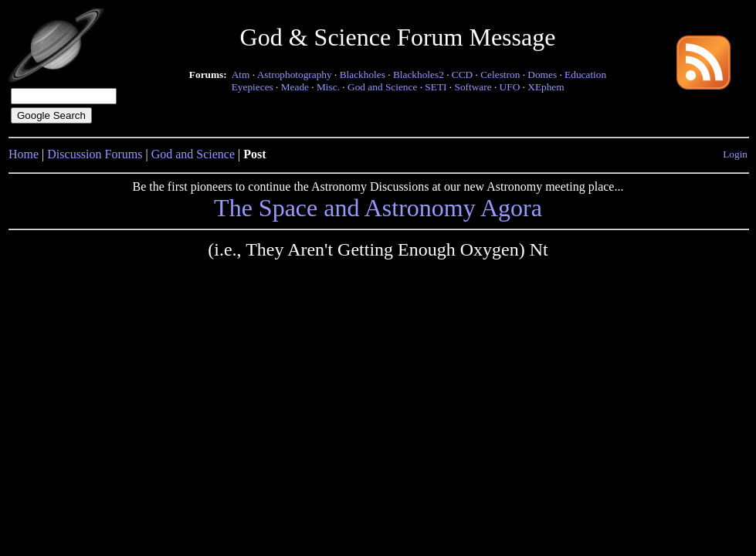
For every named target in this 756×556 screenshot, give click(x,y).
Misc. (328, 87)
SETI (436, 87)
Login (735, 154)
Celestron (500, 75)
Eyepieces (253, 87)
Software (473, 87)
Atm (241, 75)
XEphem (546, 87)
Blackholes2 (419, 75)
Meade (295, 87)
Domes (542, 75)
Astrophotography (295, 75)
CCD (462, 75)
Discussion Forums (95, 154)
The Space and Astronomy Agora (378, 208)
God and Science (382, 87)
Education (585, 75)
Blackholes (363, 75)
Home (24, 154)
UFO (510, 87)
